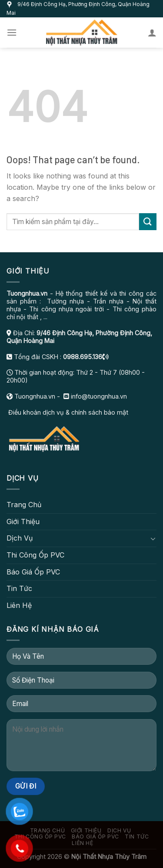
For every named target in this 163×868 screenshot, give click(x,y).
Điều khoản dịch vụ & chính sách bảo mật (67, 412)
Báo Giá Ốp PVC (33, 572)
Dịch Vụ (20, 538)
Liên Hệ (19, 605)
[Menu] (12, 32)
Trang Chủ (24, 505)
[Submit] (148, 222)
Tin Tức (19, 588)
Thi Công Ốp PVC (35, 555)
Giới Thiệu (23, 521)
